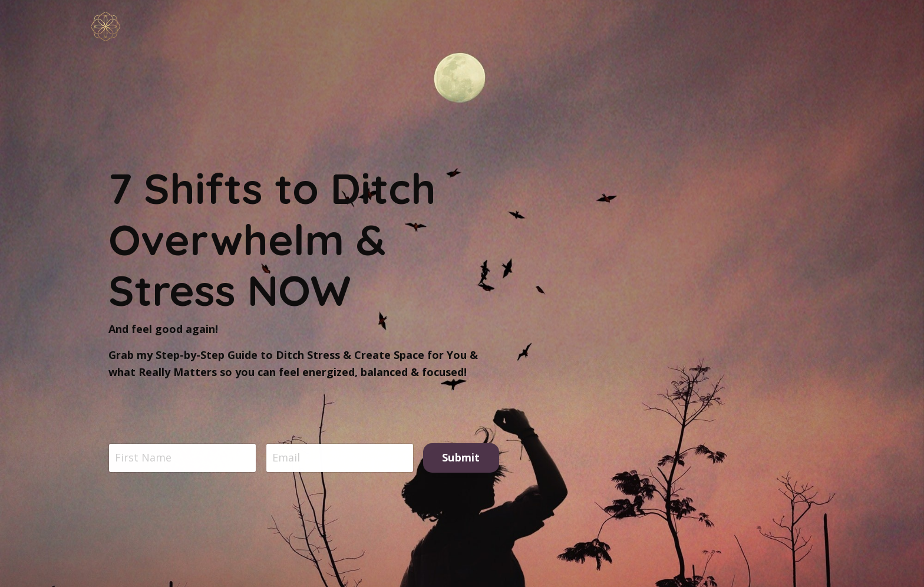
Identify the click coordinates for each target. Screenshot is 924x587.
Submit (461, 458)
